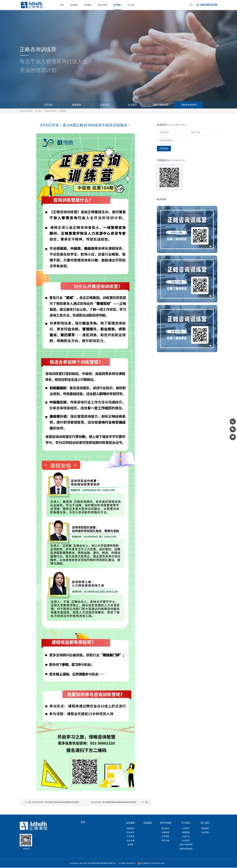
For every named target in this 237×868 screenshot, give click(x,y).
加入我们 (131, 5)
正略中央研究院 (161, 105)
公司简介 (48, 105)
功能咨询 (131, 828)
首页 (62, 5)
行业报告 (166, 836)
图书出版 (166, 840)
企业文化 (105, 105)
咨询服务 (74, 5)
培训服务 (88, 5)
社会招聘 (205, 832)
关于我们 (117, 5)
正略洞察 (166, 832)
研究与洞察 (103, 5)
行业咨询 (131, 836)
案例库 (131, 844)
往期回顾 (63, 111)
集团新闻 (77, 105)
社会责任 (132, 105)
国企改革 (131, 832)
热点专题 (131, 840)
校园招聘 (205, 828)
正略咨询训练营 (189, 105)
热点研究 (166, 828)
